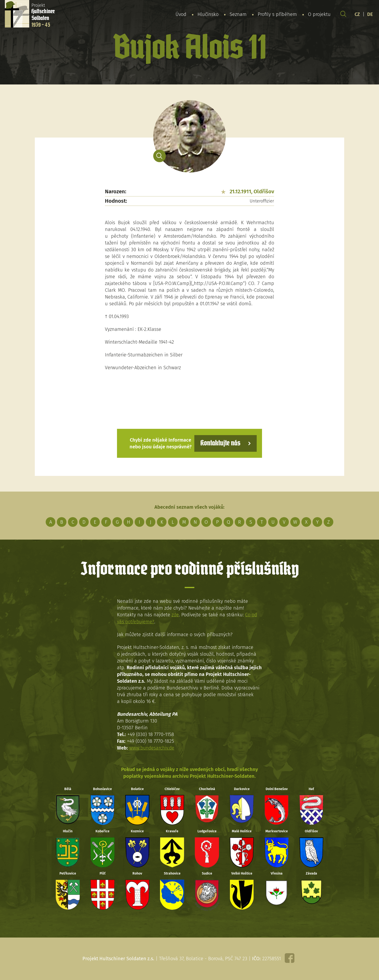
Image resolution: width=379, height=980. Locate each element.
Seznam (238, 14)
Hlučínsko (208, 14)
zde (175, 615)
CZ (357, 14)
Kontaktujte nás (219, 443)
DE (370, 14)
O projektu (319, 14)
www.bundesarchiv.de (153, 748)
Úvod (181, 14)
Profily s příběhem (277, 14)
